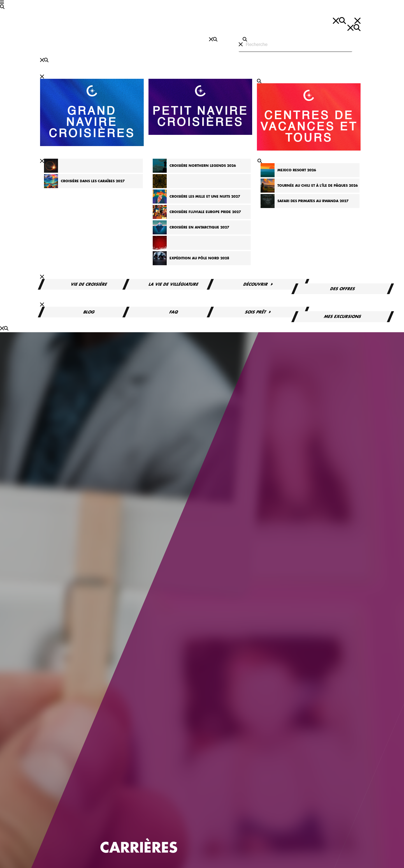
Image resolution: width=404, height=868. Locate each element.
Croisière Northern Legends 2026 (203, 166)
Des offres (343, 289)
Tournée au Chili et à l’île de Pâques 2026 (318, 186)
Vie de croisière (89, 284)
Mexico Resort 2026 (297, 170)
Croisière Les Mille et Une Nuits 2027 (205, 197)
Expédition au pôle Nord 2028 (199, 258)
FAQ (174, 312)
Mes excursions (343, 317)
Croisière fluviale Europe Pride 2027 (205, 212)
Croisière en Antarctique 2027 (199, 227)
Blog (89, 312)
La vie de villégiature (174, 284)
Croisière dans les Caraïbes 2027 (93, 181)
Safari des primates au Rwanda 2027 (313, 201)
